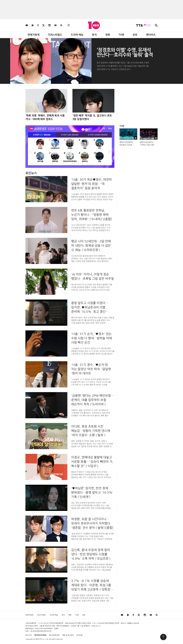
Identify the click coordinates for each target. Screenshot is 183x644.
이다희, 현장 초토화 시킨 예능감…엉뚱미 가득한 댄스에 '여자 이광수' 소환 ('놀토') (91, 431)
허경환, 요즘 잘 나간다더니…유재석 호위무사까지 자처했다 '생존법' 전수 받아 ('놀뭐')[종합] (92, 523)
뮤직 (94, 35)
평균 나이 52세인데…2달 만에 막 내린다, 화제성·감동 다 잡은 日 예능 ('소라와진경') (91, 246)
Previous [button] (30, 151)
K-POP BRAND (42, 135)
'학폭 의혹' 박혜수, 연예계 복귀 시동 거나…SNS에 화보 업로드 (45, 117)
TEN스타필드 (55, 35)
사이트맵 (79, 635)
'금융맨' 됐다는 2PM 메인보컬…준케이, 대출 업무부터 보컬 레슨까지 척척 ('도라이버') (92, 400)
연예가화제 (33, 35)
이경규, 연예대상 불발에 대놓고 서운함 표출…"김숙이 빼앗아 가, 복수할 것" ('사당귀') (92, 462)
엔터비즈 (151, 35)
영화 (108, 35)
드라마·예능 (77, 35)
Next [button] (109, 151)
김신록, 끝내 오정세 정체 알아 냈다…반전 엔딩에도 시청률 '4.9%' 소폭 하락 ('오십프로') (91, 554)
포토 (135, 35)
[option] (70, 151)
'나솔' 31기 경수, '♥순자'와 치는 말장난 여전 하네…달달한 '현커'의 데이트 (91, 369)
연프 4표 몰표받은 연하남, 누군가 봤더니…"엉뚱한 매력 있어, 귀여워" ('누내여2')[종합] (92, 215)
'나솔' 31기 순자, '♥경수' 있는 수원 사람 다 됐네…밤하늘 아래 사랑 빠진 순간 (91, 338)
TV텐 (121, 35)
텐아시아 (39, 639)
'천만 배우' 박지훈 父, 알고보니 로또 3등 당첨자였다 (92, 117)
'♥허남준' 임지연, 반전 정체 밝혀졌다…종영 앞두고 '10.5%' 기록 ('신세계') (92, 492)
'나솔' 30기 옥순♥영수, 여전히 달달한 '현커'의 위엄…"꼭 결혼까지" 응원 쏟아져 (91, 184)
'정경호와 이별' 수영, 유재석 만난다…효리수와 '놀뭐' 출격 (125, 52)
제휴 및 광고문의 (68, 635)
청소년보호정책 (54, 635)
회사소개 (29, 635)
